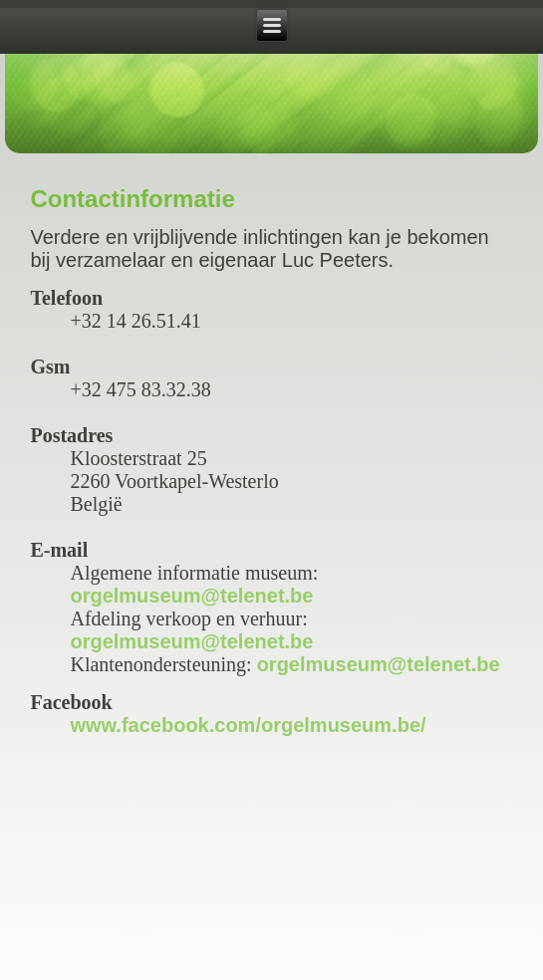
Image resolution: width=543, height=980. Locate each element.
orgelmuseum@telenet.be (191, 596)
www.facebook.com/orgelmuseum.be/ (248, 725)
